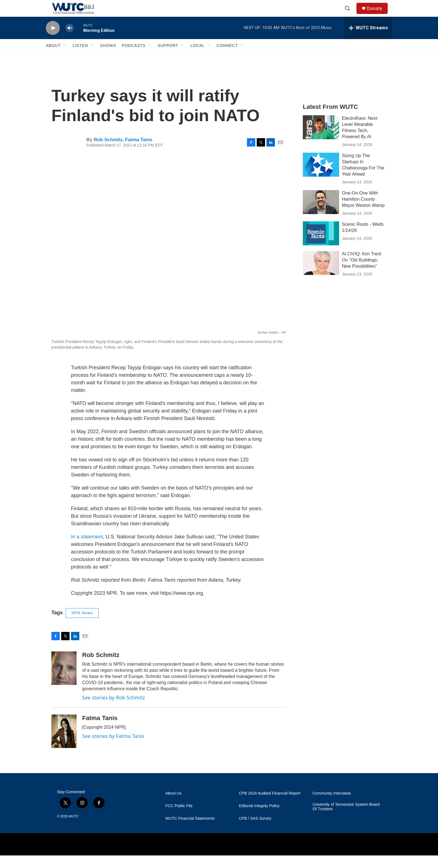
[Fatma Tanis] (64, 744)
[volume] (70, 41)
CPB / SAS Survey (255, 831)
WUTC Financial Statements (190, 831)
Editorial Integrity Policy (259, 818)
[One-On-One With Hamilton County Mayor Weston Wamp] (321, 215)
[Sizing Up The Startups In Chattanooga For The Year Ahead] (321, 177)
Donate (378, 15)
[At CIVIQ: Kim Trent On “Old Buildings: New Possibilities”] (321, 275)
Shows (108, 58)
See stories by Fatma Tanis (113, 749)
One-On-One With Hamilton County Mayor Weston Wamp (363, 212)
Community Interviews (332, 806)
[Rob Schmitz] (64, 681)
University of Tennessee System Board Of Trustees (346, 819)
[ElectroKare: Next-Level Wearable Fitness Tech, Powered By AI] (321, 140)
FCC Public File (179, 818)
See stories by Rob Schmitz (114, 710)
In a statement (87, 549)
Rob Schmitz (108, 152)
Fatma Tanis (139, 152)
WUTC (74, 829)
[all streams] (368, 40)
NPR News (82, 625)
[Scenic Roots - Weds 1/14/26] (321, 246)
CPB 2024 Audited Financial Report (270, 806)
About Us (173, 806)
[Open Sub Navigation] (65, 58)
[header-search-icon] (350, 15)
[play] (53, 41)
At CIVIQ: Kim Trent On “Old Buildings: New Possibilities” (361, 273)
